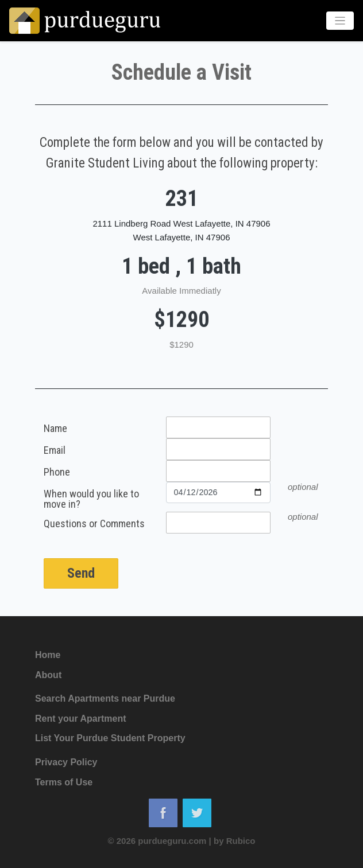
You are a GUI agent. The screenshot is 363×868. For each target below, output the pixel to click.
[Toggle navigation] (340, 21)
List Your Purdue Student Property (110, 738)
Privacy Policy (66, 762)
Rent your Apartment (81, 719)
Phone (57, 472)
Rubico (241, 841)
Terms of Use (64, 782)
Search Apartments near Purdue (105, 698)
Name (55, 429)
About (48, 675)
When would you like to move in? (91, 499)
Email (55, 451)
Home (48, 655)
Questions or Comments (94, 524)
